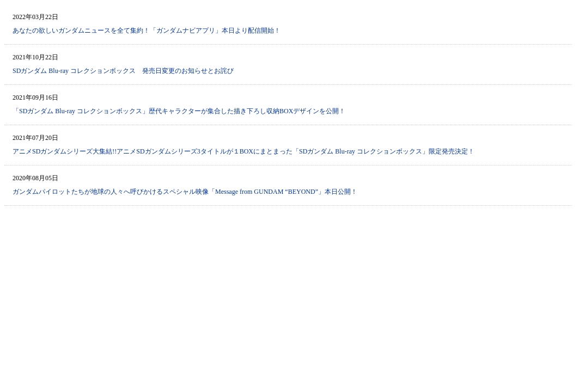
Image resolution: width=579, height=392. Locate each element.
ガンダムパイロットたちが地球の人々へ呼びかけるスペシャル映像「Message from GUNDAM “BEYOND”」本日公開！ (185, 192)
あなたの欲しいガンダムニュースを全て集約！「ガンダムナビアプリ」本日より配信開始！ (147, 30)
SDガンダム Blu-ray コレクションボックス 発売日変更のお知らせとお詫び (123, 71)
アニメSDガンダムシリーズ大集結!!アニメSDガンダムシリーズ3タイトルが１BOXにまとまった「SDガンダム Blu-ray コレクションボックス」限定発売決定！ (243, 151)
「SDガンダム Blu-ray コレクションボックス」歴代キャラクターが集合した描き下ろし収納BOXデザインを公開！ (179, 111)
